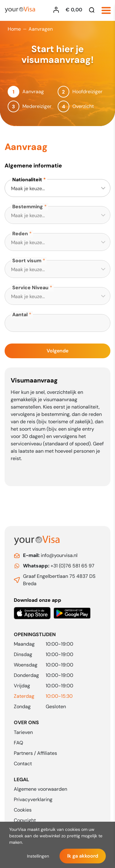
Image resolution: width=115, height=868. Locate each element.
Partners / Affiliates (35, 753)
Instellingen (38, 856)
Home (14, 29)
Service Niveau (30, 288)
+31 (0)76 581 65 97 (59, 566)
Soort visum (27, 261)
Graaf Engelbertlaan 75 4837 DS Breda (59, 580)
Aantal (20, 315)
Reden (20, 234)
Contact (23, 764)
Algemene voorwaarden (40, 789)
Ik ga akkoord (83, 856)
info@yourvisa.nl (50, 555)
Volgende (57, 351)
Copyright (25, 820)
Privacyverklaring (33, 799)
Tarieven (23, 732)
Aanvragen (41, 29)
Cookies (23, 810)
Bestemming (28, 207)
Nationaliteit (27, 180)
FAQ (18, 743)
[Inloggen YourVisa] (58, 10)
